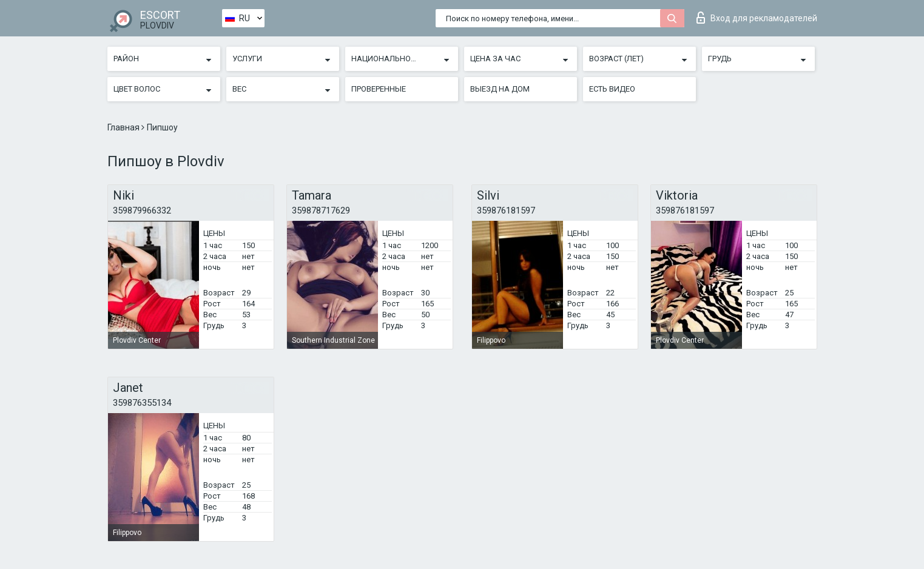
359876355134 (142, 403)
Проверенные (379, 89)
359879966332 (142, 210)
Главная (124, 127)
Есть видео (612, 89)
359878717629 (321, 210)
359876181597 (506, 210)
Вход (757, 18)
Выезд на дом (500, 89)
